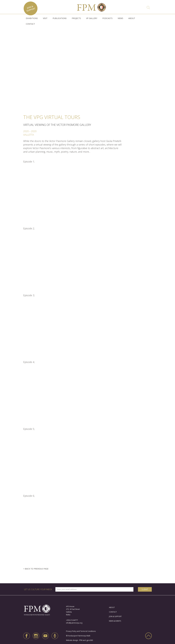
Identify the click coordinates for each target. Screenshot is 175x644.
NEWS (120, 18)
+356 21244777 (72, 620)
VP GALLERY (92, 18)
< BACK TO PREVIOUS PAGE (36, 569)
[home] (91, 7)
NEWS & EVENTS (115, 621)
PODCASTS (107, 18)
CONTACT (30, 24)
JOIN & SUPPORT (115, 616)
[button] (32, 18)
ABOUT (132, 18)
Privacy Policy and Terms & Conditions (81, 631)
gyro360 (90, 640)
